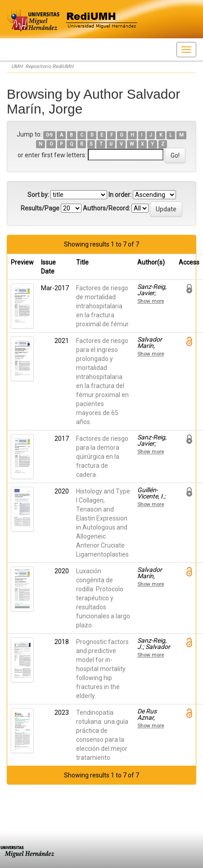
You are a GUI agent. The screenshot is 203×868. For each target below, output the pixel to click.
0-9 (49, 135)
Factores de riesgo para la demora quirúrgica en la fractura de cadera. (102, 457)
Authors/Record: (106, 208)
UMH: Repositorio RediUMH (42, 66)
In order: (120, 195)
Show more (151, 301)
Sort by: (38, 195)
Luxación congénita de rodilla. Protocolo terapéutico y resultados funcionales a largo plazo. (103, 598)
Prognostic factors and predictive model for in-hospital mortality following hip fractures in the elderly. (102, 669)
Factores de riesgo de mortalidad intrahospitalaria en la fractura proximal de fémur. (103, 306)
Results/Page (40, 208)
